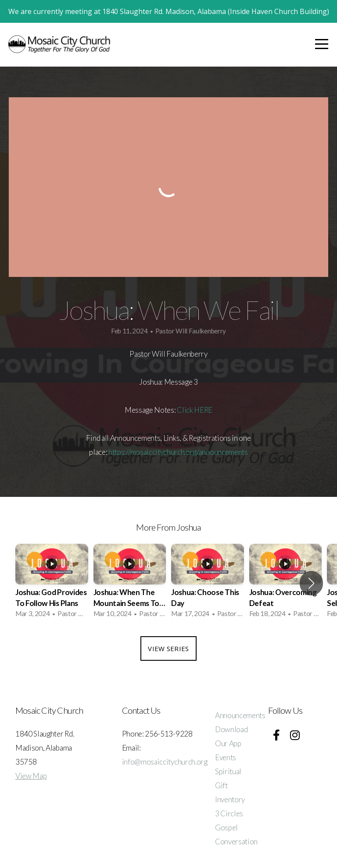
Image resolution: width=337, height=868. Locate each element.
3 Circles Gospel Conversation (236, 827)
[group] (52, 583)
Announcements (240, 715)
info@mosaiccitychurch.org (165, 762)
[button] (311, 583)
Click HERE (195, 410)
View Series (168, 648)
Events (226, 757)
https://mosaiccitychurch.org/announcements (178, 452)
